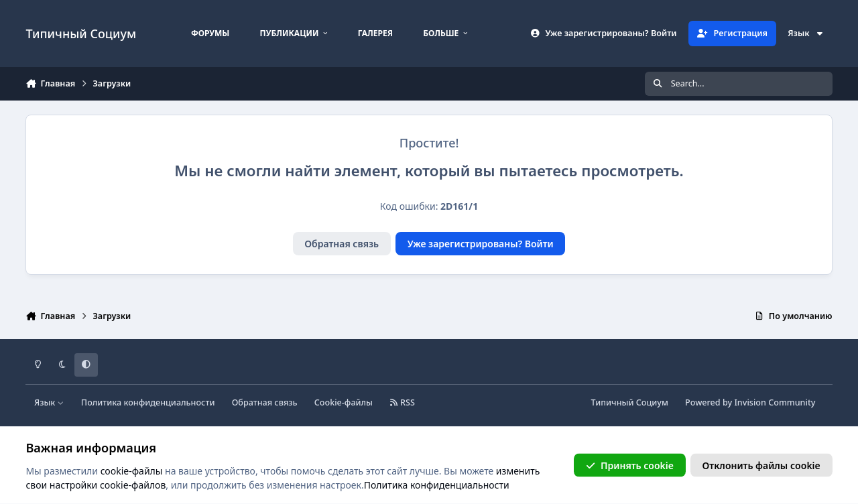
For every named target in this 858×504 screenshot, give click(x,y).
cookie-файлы (132, 470)
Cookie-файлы (344, 402)
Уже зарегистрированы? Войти (481, 244)
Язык (806, 33)
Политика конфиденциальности (148, 402)
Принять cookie (630, 465)
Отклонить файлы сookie (761, 465)
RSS (402, 402)
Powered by (750, 402)
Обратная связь (342, 244)
